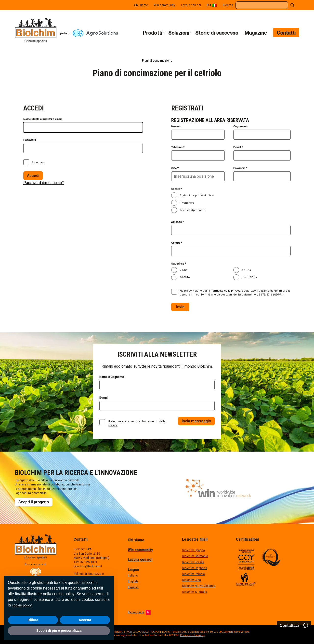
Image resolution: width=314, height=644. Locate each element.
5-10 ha (246, 270)
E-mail (104, 398)
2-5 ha (184, 270)
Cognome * (240, 127)
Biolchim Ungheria (195, 568)
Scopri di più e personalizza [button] (59, 631)
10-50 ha (185, 277)
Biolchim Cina (191, 580)
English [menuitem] (133, 581)
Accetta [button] (85, 620)
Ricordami (39, 162)
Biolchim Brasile (193, 562)
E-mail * (238, 147)
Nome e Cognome (112, 377)
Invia (180, 307)
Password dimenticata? (44, 183)
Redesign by (139, 612)
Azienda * (177, 222)
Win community (140, 550)
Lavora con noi (140, 559)
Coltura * (177, 243)
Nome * (176, 127)
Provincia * (240, 168)
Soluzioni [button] (179, 33)
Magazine (256, 33)
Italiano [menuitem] (133, 576)
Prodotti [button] (152, 33)
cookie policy (22, 605)
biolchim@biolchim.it (88, 566)
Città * (175, 168)
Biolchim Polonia (193, 574)
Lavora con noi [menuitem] (191, 5)
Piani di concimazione (157, 61)
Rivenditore (187, 203)
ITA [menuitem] (209, 5)
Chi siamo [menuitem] (141, 5)
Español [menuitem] (133, 587)
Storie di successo (217, 33)
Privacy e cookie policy (192, 635)
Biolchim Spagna (193, 550)
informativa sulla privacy (224, 291)
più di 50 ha (249, 277)
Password (30, 140)
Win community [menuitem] (164, 5)
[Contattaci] (294, 626)
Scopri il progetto (34, 502)
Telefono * (178, 147)
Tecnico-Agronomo (193, 210)
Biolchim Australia (195, 592)
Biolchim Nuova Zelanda (199, 586)
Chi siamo (136, 540)
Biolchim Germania (195, 556)
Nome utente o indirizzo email (42, 119)
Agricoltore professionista (197, 195)
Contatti (286, 33)
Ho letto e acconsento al (137, 423)
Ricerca (228, 5)
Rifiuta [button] (33, 620)
